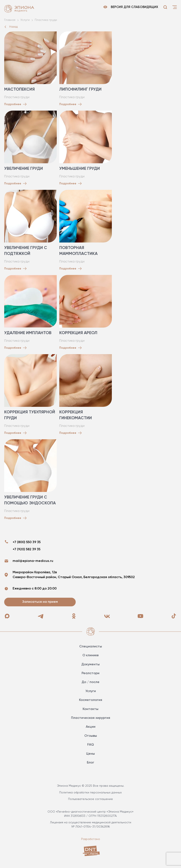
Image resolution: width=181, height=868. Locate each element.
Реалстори (90, 673)
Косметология (91, 700)
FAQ (90, 745)
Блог (90, 763)
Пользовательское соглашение (90, 799)
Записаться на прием (40, 602)
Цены (90, 754)
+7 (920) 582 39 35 (26, 549)
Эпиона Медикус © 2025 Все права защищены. (91, 786)
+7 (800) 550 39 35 (27, 542)
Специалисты (91, 647)
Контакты (90, 709)
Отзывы (91, 736)
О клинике (91, 655)
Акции (91, 727)
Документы (90, 664)
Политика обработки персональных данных (90, 793)
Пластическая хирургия (91, 718)
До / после (90, 682)
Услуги (91, 691)
